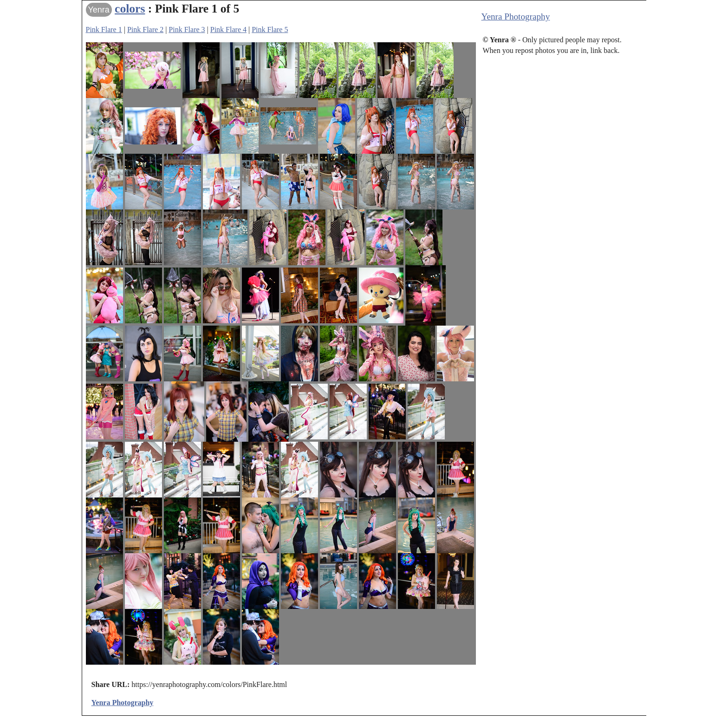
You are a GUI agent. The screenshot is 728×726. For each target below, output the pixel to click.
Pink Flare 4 (228, 29)
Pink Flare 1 (104, 29)
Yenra (99, 10)
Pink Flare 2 (145, 29)
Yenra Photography (516, 16)
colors (130, 9)
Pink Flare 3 (187, 29)
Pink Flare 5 (270, 29)
